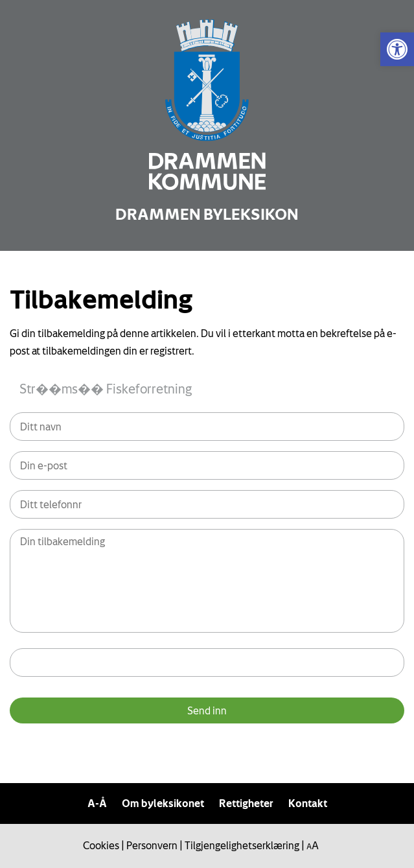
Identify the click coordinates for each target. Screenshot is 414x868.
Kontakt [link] (308, 803)
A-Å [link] (97, 803)
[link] (397, 49)
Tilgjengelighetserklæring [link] (242, 845)
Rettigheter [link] (246, 803)
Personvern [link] (152, 845)
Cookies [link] (101, 845)
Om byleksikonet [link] (163, 803)
